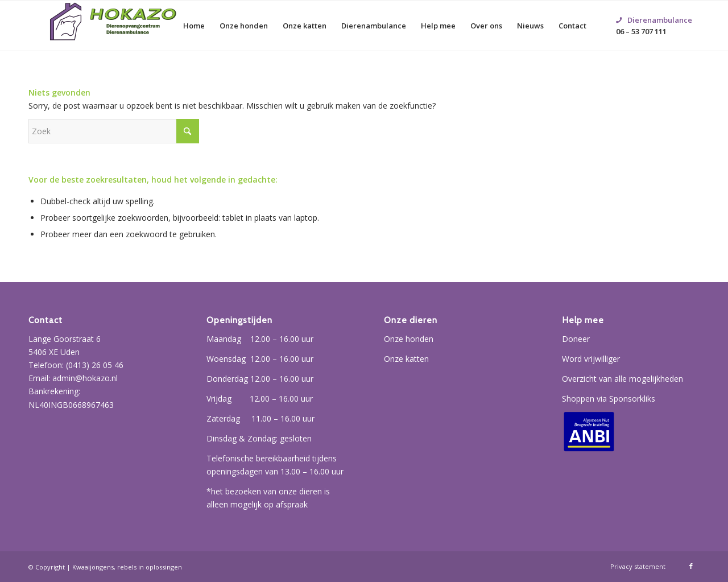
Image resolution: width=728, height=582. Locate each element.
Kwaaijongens (93, 567)
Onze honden (409, 339)
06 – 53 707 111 (654, 12)
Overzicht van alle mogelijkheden (622, 379)
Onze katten (406, 359)
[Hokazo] (114, 26)
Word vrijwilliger (591, 359)
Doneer (576, 339)
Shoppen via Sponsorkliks (609, 399)
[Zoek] (114, 131)
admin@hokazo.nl (85, 378)
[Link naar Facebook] (691, 566)
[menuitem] (194, 26)
